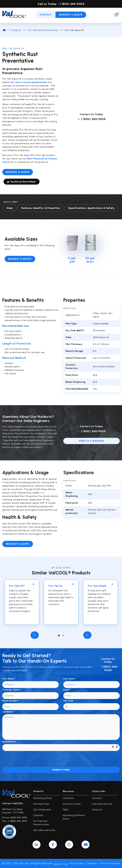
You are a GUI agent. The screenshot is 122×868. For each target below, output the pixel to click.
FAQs (66, 810)
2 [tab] (63, 636)
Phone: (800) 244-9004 (15, 818)
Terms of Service (110, 863)
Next (87, 635)
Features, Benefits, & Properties (41, 208)
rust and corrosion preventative (28, 82)
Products (16, 30)
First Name (9, 679)
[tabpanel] (22, 602)
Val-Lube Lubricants (44, 830)
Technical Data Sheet (22, 182)
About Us (97, 810)
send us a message (91, 441)
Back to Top (61, 863)
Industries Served (102, 804)
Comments (9, 712)
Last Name (70, 679)
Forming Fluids (41, 804)
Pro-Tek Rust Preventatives (43, 30)
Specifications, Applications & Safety (91, 208)
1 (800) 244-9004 (92, 119)
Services (97, 798)
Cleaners (38, 815)
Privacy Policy (77, 863)
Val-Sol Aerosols (42, 810)
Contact (46, 16)
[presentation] (24, 757)
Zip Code (68, 701)
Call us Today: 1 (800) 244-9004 (61, 4)
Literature (68, 798)
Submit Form (61, 770)
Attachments (9, 742)
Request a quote (18, 172)
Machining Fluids (43, 798)
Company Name (12, 690)
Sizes (10, 208)
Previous (35, 635)
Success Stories (72, 804)
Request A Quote (71, 16)
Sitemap (92, 863)
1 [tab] (59, 636)
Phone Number (11, 701)
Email (67, 690)
